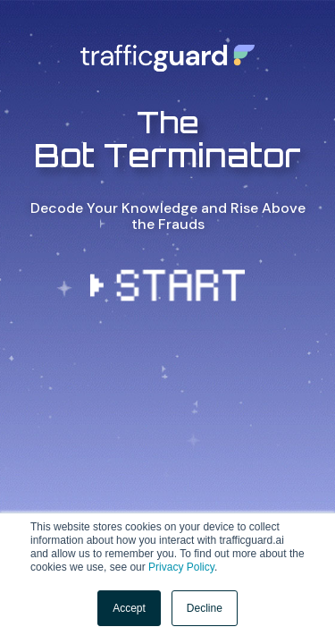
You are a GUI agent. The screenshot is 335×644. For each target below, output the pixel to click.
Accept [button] (129, 608)
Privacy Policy (181, 567)
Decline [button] (205, 608)
